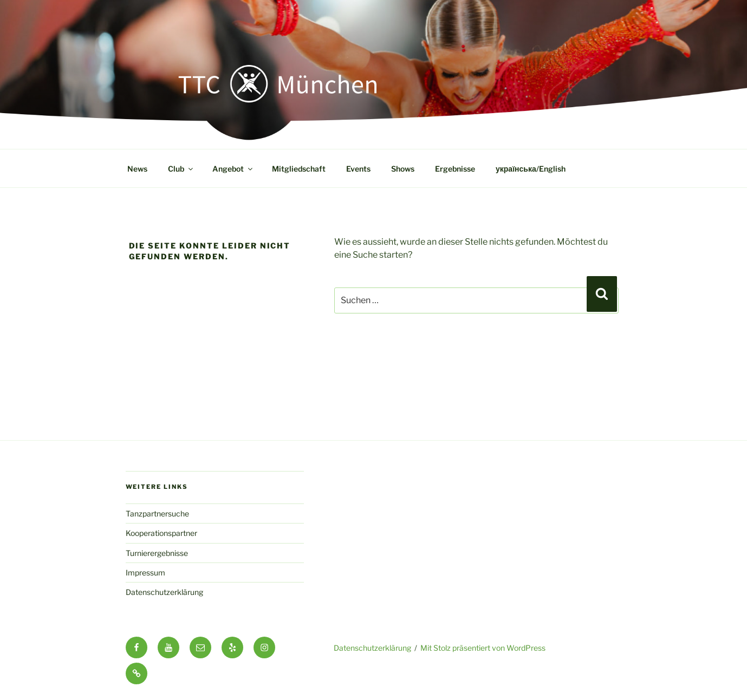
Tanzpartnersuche (157, 513)
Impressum (145, 573)
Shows (403, 169)
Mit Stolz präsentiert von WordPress (483, 648)
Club (181, 169)
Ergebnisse (455, 169)
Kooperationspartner (161, 533)
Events (358, 169)
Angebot (233, 169)
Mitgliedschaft (299, 169)
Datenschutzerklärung (164, 592)
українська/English (531, 169)
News (137, 169)
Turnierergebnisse (157, 553)
